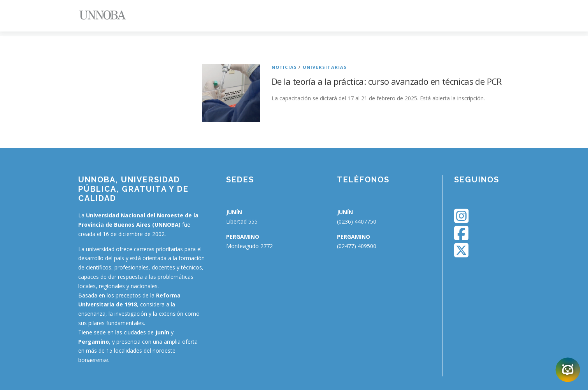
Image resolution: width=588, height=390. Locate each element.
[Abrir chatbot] (568, 370)
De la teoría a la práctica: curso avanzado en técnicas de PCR (387, 81)
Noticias (284, 67)
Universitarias (325, 67)
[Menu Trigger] (541, 17)
